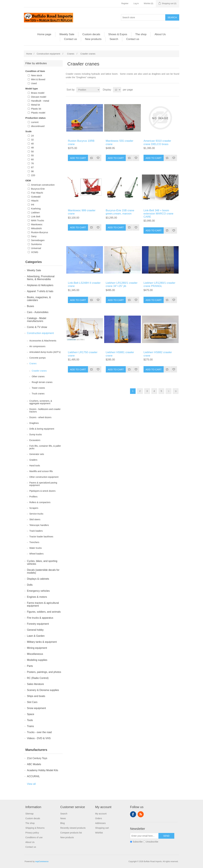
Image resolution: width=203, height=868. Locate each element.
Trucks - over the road (39, 732)
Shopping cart (102, 828)
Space (31, 714)
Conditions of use (34, 837)
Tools (30, 720)
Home (29, 54)
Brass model (38, 93)
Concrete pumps (38, 358)
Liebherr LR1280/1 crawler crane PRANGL (159, 284)
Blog (62, 823)
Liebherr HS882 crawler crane (158, 354)
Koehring (36, 209)
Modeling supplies (37, 660)
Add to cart (78, 158)
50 (32, 151)
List (177, 90)
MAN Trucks (38, 220)
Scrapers (34, 508)
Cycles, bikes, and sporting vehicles (42, 562)
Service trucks (36, 514)
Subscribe (138, 842)
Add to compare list (91, 158)
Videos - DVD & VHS (39, 738)
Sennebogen (38, 240)
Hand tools (35, 466)
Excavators (35, 440)
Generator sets (37, 454)
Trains (30, 726)
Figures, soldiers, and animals (44, 612)
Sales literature (35, 684)
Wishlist (99, 833)
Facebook (133, 814)
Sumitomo (36, 244)
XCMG (35, 252)
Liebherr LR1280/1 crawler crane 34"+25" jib (122, 284)
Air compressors (37, 346)
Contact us (70, 39)
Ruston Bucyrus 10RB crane (81, 142)
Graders (33, 460)
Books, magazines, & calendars (39, 299)
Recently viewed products (73, 828)
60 (32, 159)
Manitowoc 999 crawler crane (82, 212)
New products (93, 39)
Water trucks (36, 548)
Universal (36, 248)
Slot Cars (32, 702)
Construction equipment (40, 333)
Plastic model (38, 113)
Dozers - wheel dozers (40, 417)
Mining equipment (37, 648)
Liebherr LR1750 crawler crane (83, 354)
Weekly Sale (67, 34)
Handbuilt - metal (40, 101)
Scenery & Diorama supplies (43, 690)
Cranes (33, 363)
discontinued (38, 126)
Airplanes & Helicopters (40, 285)
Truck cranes (38, 394)
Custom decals (91, 34)
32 (32, 140)
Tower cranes (38, 388)
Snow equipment (36, 708)
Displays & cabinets (38, 579)
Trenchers (34, 542)
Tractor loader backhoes (41, 537)
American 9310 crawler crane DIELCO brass (157, 142)
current (35, 122)
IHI (33, 205)
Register (125, 3)
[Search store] (143, 17)
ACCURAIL (33, 776)
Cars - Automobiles (38, 312)
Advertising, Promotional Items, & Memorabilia (41, 278)
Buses (30, 306)
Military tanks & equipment (42, 642)
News (63, 818)
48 (32, 147)
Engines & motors (37, 597)
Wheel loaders (36, 554)
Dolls (30, 585)
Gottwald (36, 197)
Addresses (100, 823)
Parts (30, 666)
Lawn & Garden (36, 636)
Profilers (33, 497)
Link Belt (36, 216)
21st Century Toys (37, 758)
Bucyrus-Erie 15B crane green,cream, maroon (120, 212)
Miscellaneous (35, 654)
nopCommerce (42, 862)
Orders (99, 818)
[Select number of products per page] (117, 90)
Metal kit (36, 105)
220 (33, 175)
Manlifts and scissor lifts (41, 471)
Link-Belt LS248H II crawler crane (84, 284)
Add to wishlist (98, 158)
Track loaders (36, 531)
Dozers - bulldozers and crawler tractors (45, 410)
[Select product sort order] (88, 90)
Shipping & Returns (35, 828)
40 (32, 144)
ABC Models (34, 764)
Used (34, 83)
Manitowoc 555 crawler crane (120, 142)
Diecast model (39, 97)
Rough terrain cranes (42, 382)
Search (172, 17)
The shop (141, 34)
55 (32, 155)
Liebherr (35, 212)
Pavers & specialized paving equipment (43, 484)
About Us (160, 34)
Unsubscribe (152, 842)
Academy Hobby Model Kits (43, 770)
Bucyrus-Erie (38, 189)
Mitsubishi (36, 228)
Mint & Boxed (38, 79)
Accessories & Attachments (43, 341)
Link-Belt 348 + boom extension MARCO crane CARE (158, 214)
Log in (136, 3)
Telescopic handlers (39, 525)
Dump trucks (36, 434)
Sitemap (29, 814)
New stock (37, 75)
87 (32, 167)
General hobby (35, 630)
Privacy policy (32, 833)
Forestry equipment (38, 624)
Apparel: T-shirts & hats (40, 291)
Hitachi (35, 201)
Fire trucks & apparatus (40, 618)
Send (166, 836)
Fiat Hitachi (37, 193)
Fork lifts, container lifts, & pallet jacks (45, 447)
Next (169, 391)
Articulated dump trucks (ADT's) (45, 352)
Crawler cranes (39, 371)
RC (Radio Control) (38, 678)
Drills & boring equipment (42, 429)
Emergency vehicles (38, 591)
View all (31, 784)
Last (176, 391)
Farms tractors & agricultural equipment (43, 604)
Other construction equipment (44, 477)
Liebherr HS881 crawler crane (120, 354)
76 (32, 163)
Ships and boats (36, 696)
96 (32, 171)
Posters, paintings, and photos (44, 672)
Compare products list (71, 833)
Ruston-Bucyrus (40, 232)
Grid (171, 90)
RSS (141, 814)
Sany (34, 236)
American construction (43, 185)
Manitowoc (37, 224)
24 (32, 136)
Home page (44, 34)
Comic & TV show (37, 327)
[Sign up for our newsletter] (144, 836)
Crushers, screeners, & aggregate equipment (41, 402)
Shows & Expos (118, 34)
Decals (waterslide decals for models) (43, 571)
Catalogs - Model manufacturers (37, 320)
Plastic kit (36, 109)
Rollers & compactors (40, 502)
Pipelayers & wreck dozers (42, 491)
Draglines (34, 423)
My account (101, 814)
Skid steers (35, 519)
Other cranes (38, 376)
